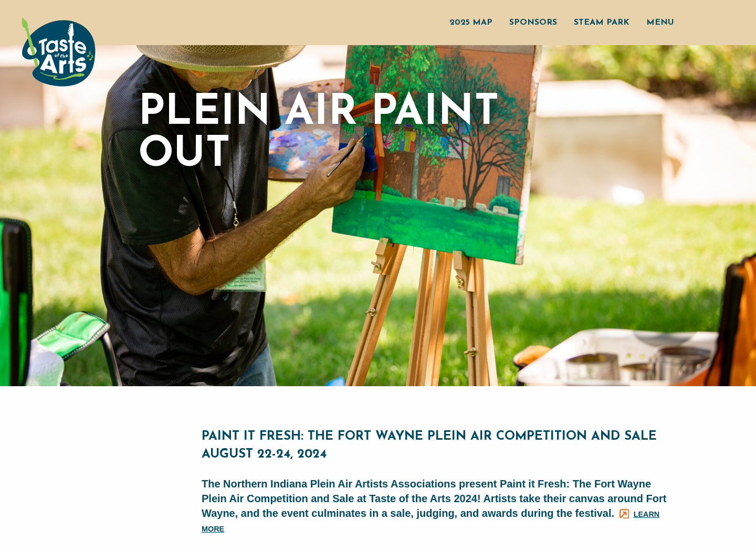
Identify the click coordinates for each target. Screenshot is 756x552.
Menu (660, 23)
